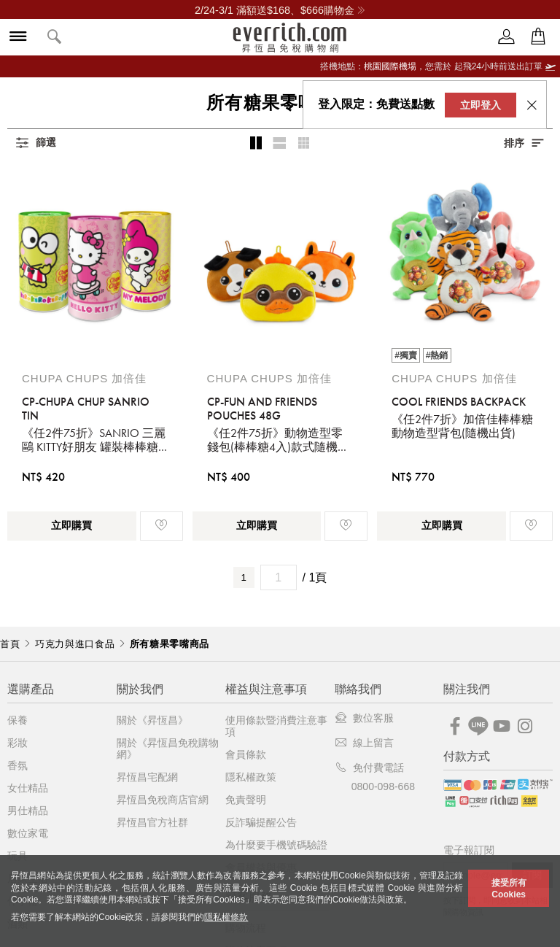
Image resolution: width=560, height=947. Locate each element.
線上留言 (364, 743)
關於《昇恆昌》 (152, 720)
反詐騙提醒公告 (261, 822)
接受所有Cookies (509, 889)
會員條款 (246, 754)
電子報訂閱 (469, 850)
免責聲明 (246, 800)
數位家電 (28, 833)
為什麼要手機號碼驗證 (276, 845)
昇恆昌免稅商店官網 (163, 800)
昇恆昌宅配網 (147, 777)
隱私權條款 (226, 917)
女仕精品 (28, 788)
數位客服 (364, 718)
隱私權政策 (251, 777)
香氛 (17, 765)
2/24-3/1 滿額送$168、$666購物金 (280, 10)
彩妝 (17, 743)
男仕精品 (28, 811)
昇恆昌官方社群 (152, 822)
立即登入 (481, 105)
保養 (17, 720)
